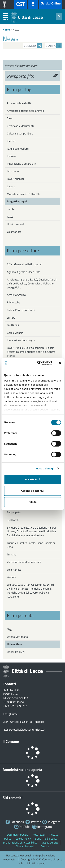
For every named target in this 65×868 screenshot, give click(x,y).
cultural (12, 318)
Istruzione (13, 171)
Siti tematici (13, 798)
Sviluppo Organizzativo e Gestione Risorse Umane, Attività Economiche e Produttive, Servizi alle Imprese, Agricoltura (32, 531)
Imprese (12, 156)
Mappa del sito (50, 842)
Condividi (33, 46)
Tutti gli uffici (10, 714)
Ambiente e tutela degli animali (25, 111)
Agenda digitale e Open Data (24, 272)
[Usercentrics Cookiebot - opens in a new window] (39, 363)
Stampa (54, 46)
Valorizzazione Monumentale (24, 562)
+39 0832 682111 (17, 698)
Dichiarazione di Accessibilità (20, 842)
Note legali (39, 835)
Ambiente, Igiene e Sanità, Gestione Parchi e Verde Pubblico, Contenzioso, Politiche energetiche (32, 283)
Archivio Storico (16, 295)
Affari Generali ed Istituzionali (25, 264)
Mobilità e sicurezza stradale (24, 194)
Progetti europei (17, 201)
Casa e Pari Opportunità (21, 310)
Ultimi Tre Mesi (16, 652)
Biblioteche (14, 302)
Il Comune (11, 741)
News (16, 29)
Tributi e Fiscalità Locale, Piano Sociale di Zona (31, 545)
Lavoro (11, 186)
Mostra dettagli (45, 468)
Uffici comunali (16, 224)
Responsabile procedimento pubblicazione (31, 855)
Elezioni (12, 141)
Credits (45, 846)
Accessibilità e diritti (19, 103)
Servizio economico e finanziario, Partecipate (26, 510)
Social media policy (46, 839)
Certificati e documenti (20, 126)
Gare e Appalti (15, 333)
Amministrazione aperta (22, 770)
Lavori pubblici (15, 179)
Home (6, 29)
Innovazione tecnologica (21, 340)
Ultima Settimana (17, 637)
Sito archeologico (26, 846)
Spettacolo (13, 520)
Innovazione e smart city (21, 164)
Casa (10, 118)
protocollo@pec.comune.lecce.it (27, 730)
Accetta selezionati (32, 491)
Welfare (12, 577)
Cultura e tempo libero (20, 133)
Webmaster (10, 859)
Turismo (12, 554)
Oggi (10, 629)
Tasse (10, 217)
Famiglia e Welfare (18, 149)
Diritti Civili (14, 325)
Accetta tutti (32, 479)
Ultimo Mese (15, 644)
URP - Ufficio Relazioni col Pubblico (23, 722)
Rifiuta (32, 502)
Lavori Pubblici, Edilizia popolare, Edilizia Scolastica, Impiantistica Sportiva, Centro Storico (31, 352)
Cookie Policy (23, 839)
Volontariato (14, 232)
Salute (11, 209)
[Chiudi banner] (60, 363)
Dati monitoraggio (18, 835)
